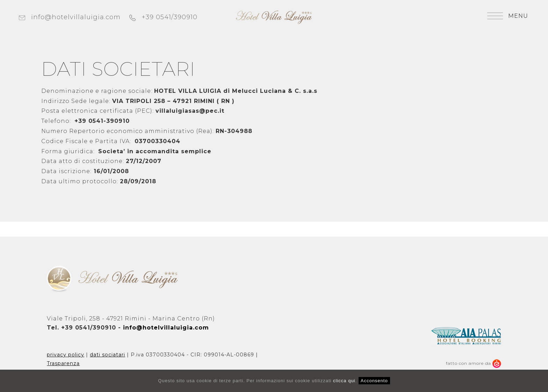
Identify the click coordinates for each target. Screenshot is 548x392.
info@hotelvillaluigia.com (70, 17)
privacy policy (66, 355)
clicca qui (344, 381)
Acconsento (374, 381)
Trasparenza (63, 363)
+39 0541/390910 (163, 17)
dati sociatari (107, 355)
